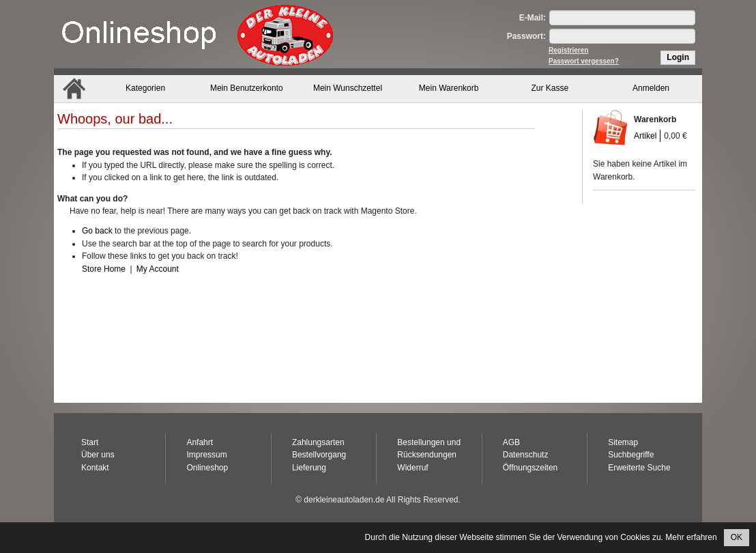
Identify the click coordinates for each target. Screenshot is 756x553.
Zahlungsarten (318, 442)
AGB (511, 442)
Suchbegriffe (631, 455)
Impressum (206, 455)
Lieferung (309, 468)
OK (737, 537)
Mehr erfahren (691, 537)
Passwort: (526, 36)
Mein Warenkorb (449, 88)
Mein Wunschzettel (348, 88)
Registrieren (568, 50)
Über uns (98, 455)
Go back (97, 231)
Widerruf (412, 468)
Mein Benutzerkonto (247, 88)
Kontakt (95, 468)
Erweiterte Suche (639, 468)
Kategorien (145, 88)
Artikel (645, 136)
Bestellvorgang (319, 455)
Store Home (104, 269)
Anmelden (651, 88)
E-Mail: (533, 18)
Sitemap (623, 442)
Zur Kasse (550, 88)
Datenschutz (526, 455)
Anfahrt (200, 442)
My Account (158, 269)
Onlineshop (207, 468)
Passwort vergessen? (584, 61)
